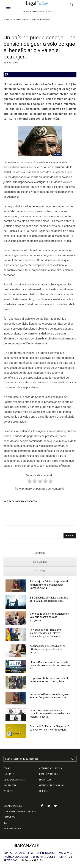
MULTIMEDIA (10, 785)
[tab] (40, 553)
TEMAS (7, 768)
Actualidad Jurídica (20, 20)
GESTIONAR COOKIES (43, 857)
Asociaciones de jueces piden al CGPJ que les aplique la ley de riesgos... (47, 649)
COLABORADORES (13, 806)
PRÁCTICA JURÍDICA (49, 774)
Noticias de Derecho (41, 20)
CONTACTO (10, 853)
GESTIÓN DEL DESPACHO (52, 785)
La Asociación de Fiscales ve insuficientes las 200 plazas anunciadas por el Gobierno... (46, 633)
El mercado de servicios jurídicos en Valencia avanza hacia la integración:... (49, 617)
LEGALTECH (45, 780)
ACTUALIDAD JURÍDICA (51, 768)
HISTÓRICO (9, 817)
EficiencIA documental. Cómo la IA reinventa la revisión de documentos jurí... (50, 665)
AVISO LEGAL (27, 853)
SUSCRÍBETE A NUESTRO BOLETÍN (20, 812)
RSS (5, 823)
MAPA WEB (65, 853)
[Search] (70, 536)
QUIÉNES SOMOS (47, 853)
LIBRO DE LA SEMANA (14, 780)
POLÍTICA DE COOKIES (16, 857)
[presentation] (40, 553)
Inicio (6, 20)
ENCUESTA (9, 774)
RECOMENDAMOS (12, 829)
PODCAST (8, 791)
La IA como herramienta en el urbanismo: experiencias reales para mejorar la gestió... (50, 713)
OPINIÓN (44, 791)
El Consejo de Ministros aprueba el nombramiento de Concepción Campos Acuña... (49, 585)
